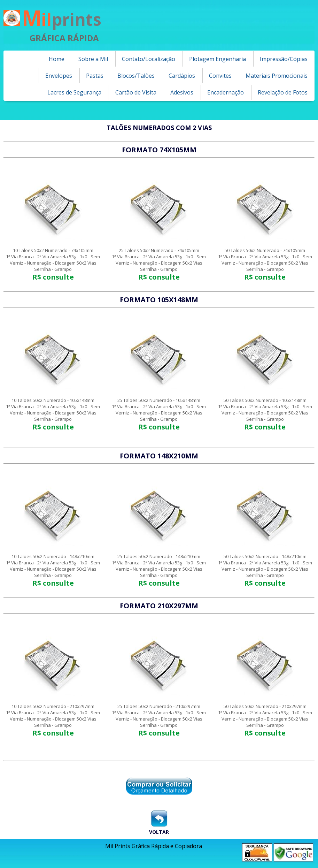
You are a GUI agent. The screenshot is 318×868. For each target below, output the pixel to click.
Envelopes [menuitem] (59, 76)
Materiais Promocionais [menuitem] (277, 76)
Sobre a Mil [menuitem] (93, 59)
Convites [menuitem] (220, 76)
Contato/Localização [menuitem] (149, 59)
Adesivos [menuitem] (182, 92)
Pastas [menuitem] (95, 76)
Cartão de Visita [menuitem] (136, 92)
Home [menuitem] (57, 59)
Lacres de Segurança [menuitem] (74, 92)
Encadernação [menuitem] (226, 92)
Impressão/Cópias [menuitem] (284, 59)
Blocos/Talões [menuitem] (136, 76)
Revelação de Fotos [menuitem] (283, 92)
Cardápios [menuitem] (182, 76)
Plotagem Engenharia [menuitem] (218, 59)
